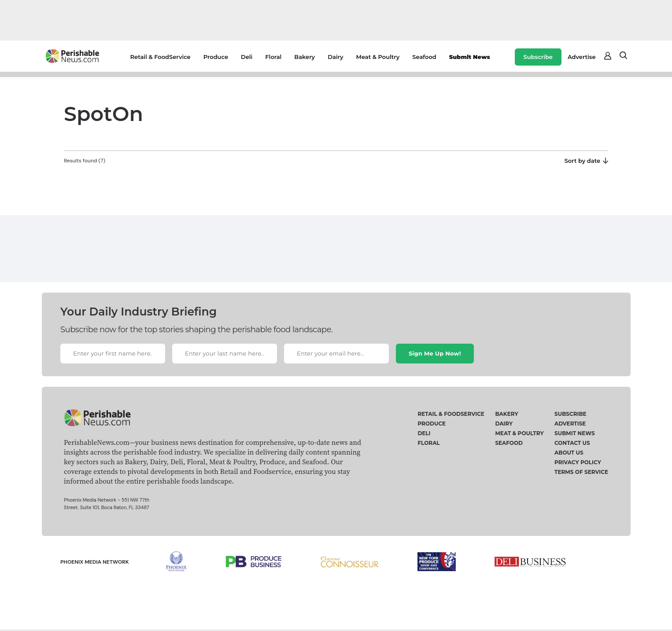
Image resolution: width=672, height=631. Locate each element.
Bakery (305, 57)
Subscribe (538, 57)
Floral (273, 57)
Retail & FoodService (161, 57)
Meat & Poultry (378, 57)
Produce (216, 57)
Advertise (582, 57)
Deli (247, 57)
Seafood (424, 57)
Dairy (335, 57)
